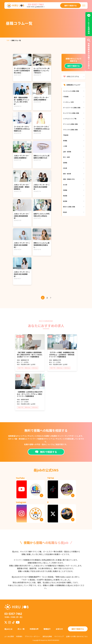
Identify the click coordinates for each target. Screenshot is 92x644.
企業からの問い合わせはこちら (77, 636)
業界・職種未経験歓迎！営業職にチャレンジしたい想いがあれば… (22, 101)
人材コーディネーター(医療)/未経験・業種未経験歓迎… (22, 187)
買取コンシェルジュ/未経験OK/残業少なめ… (41, 157)
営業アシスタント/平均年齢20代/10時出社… (41, 215)
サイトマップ (59, 636)
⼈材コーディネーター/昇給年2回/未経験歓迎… (41, 187)
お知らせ (59, 629)
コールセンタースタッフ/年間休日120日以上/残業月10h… (22, 129)
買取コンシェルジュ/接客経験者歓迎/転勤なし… (41, 245)
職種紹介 (47, 629)
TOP (8, 40)
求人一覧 (21, 629)
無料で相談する (74, 66)
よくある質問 (9, 636)
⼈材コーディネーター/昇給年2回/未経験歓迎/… (22, 245)
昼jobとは (8, 629)
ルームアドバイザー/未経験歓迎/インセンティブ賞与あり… (42, 71)
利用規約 (19, 636)
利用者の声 (34, 629)
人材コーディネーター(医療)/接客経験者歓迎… (22, 216)
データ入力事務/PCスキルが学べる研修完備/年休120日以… (22, 71)
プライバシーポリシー (32, 636)
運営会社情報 (47, 636)
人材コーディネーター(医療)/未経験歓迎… (41, 99)
